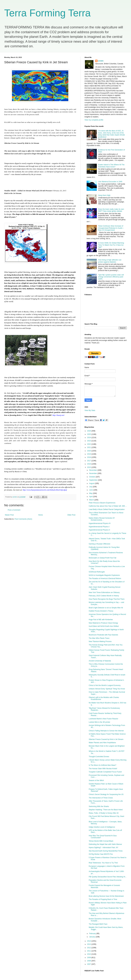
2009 (89, 958)
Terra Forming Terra (47, 13)
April (91, 497)
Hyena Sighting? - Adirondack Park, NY (103, 848)
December (93, 470)
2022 (89, 444)
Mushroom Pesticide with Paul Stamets (103, 635)
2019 (89, 454)
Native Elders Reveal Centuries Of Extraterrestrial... (102, 519)
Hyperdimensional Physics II (99, 530)
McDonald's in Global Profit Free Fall (102, 558)
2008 (89, 961)
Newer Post (9, 515)
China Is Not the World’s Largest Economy (105, 685)
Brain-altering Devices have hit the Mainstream (106, 896)
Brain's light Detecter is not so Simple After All (106, 608)
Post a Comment (14, 510)
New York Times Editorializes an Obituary (104, 592)
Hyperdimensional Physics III (100, 523)
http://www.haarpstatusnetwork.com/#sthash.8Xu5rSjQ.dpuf (45, 490)
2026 (89, 431)
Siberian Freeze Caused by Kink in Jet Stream (106, 739)
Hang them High (104, 195)
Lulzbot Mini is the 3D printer (99, 722)
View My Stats (90, 410)
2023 (89, 441)
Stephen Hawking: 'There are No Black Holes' (106, 810)
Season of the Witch (96, 780)
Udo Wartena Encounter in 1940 (110, 182)
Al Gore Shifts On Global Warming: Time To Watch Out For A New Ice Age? (111, 245)
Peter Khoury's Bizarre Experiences (102, 503)
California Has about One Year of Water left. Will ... (108, 506)
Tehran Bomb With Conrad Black (101, 841)
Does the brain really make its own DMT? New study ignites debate (111, 210)
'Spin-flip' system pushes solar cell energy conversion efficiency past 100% (111, 277)
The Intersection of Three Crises (101, 798)
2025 (89, 434)
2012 (89, 948)
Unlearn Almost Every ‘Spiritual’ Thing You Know (107, 689)
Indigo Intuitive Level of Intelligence (102, 827)
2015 (89, 467)
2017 (89, 461)
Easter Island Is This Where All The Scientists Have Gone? (111, 166)
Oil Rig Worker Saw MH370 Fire (101, 854)
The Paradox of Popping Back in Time (103, 899)
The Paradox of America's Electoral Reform (105, 578)
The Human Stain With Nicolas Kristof (103, 769)
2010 (89, 954)
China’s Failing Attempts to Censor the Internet (106, 731)
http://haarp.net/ (58, 415)
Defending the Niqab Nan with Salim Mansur (105, 844)
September (94, 480)
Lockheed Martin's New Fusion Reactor (103, 719)
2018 (89, 457)
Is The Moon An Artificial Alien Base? (102, 765)
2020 (89, 451)
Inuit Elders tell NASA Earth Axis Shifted (104, 626)
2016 (89, 464)
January (92, 937)
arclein (101, 61)
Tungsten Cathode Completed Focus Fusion (105, 772)
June (91, 490)
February (93, 934)
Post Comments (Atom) (23, 519)
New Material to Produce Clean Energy (103, 623)
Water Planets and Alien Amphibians (102, 743)
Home (41, 515)
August (92, 483)
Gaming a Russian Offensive (100, 544)
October (92, 477)
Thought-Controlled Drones (99, 757)
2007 (89, 964)
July (91, 487)
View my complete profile (94, 120)
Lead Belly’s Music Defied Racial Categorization (107, 509)
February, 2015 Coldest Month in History (104, 596)
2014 (89, 941)
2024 (89, 438)
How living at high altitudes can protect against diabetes (110, 261)
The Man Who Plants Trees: (99, 638)
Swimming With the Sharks (99, 806)
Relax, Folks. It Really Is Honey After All (104, 813)
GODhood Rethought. (97, 572)
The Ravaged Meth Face (98, 924)
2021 (89, 447)
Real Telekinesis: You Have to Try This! (103, 863)
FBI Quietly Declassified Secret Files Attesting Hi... (108, 877)
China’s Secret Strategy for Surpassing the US (106, 794)
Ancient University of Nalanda (100, 661)
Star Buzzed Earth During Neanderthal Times (106, 851)
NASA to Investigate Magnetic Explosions (104, 575)
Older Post (71, 515)
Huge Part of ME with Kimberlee (101, 620)
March (92, 500)
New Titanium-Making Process (100, 641)
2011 (89, 951)
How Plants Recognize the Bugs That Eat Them (107, 599)
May (91, 493)
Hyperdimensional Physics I (99, 527)
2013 (89, 944)
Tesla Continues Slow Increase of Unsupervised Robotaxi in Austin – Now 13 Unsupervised (111, 228)
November (93, 473)
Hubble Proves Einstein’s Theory (101, 611)
